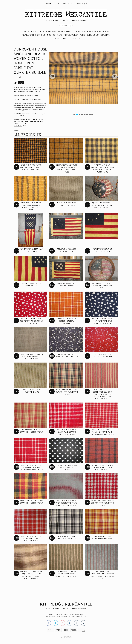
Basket (82, 4)
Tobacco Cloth (60, 39)
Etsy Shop (75, 39)
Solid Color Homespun (98, 35)
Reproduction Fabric (75, 35)
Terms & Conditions (75, 617)
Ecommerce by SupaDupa (68, 637)
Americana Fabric (47, 31)
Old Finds (46, 35)
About (66, 4)
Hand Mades (103, 31)
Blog (73, 4)
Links (85, 617)
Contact (57, 4)
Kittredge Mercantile (66, 604)
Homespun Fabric (31, 35)
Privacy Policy (51, 617)
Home (49, 4)
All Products (30, 31)
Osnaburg (57, 35)
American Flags (65, 31)
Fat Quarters (27, 126)
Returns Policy (62, 617)
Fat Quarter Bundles (85, 31)
